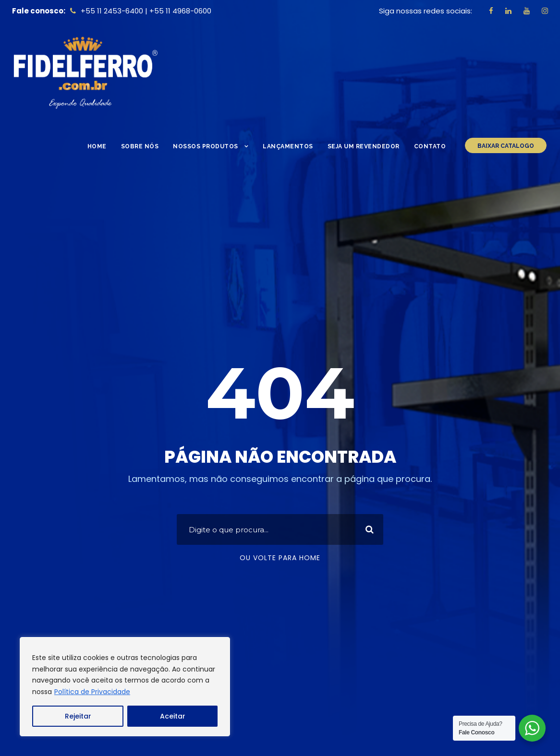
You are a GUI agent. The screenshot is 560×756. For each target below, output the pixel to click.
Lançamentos (288, 146)
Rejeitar (78, 716)
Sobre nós (140, 146)
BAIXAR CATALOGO (506, 146)
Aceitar (173, 716)
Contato (430, 146)
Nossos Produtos (206, 146)
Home (97, 146)
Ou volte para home (280, 558)
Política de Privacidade (92, 692)
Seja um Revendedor (364, 146)
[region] (125, 687)
